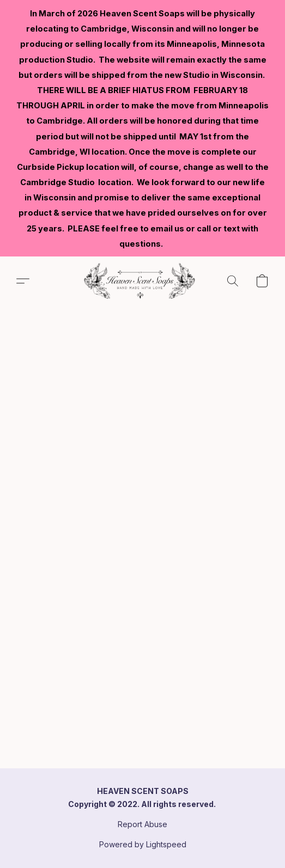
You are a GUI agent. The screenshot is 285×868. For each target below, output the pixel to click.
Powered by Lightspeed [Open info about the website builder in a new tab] (143, 844)
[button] (142, 281)
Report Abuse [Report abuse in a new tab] (142, 824)
